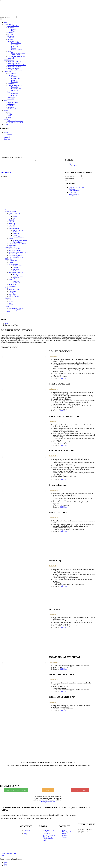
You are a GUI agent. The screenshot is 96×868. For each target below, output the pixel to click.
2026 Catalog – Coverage (15, 121)
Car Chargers (15, 45)
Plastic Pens (15, 95)
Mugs (13, 31)
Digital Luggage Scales (18, 53)
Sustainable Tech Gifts (14, 61)
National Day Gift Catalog (15, 122)
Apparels (6, 111)
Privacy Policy (73, 192)
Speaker (14, 48)
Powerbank (15, 46)
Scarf (9, 116)
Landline (65, 835)
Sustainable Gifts (9, 60)
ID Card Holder (16, 78)
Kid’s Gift (10, 38)
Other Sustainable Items (15, 70)
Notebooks (14, 87)
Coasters (10, 75)
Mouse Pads (11, 84)
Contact (6, 124)
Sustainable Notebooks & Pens (17, 65)
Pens (9, 92)
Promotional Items (9, 24)
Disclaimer (72, 189)
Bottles (13, 29)
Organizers (15, 90)
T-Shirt (10, 114)
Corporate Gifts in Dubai (76, 187)
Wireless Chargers (17, 50)
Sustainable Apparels (14, 68)
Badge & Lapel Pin (13, 26)
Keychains (11, 36)
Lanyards (14, 80)
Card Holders (12, 73)
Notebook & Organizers (15, 85)
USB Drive (11, 99)
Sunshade (10, 39)
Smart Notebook (16, 89)
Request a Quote (74, 194)
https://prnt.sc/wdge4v (48, 802)
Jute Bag (10, 106)
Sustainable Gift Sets (14, 63)
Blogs (26, 834)
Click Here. (63, 378)
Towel (9, 117)
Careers (26, 832)
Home (6, 22)
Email (64, 830)
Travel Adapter (16, 55)
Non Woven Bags (13, 109)
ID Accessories (12, 77)
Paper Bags (11, 107)
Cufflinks (10, 33)
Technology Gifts (13, 41)
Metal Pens (15, 94)
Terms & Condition (75, 191)
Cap (9, 112)
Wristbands (11, 58)
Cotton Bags (11, 104)
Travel (9, 51)
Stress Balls (11, 97)
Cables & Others (16, 43)
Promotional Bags (13, 102)
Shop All (71, 196)
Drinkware (11, 28)
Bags (5, 100)
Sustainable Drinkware (14, 67)
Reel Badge (15, 82)
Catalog (6, 119)
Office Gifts (7, 72)
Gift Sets (10, 34)
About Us (27, 830)
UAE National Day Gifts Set (16, 56)
